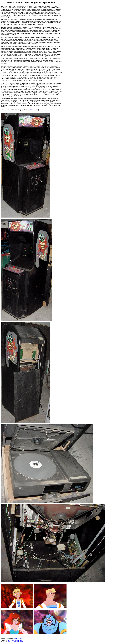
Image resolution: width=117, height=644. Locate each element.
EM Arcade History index (15, 640)
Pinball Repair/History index (16, 642)
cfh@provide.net (18, 639)
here (32, 110)
